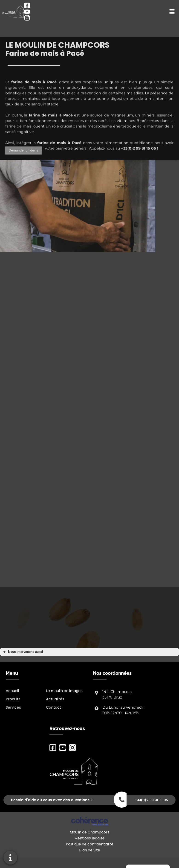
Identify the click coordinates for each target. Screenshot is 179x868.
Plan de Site (90, 850)
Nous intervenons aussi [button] (22, 652)
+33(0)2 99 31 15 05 (139, 157)
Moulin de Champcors (89, 832)
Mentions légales (89, 838)
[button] (23, 151)
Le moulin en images (64, 691)
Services (13, 707)
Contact (54, 707)
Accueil (12, 691)
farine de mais (43, 124)
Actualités (55, 699)
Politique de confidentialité (90, 844)
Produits (13, 699)
